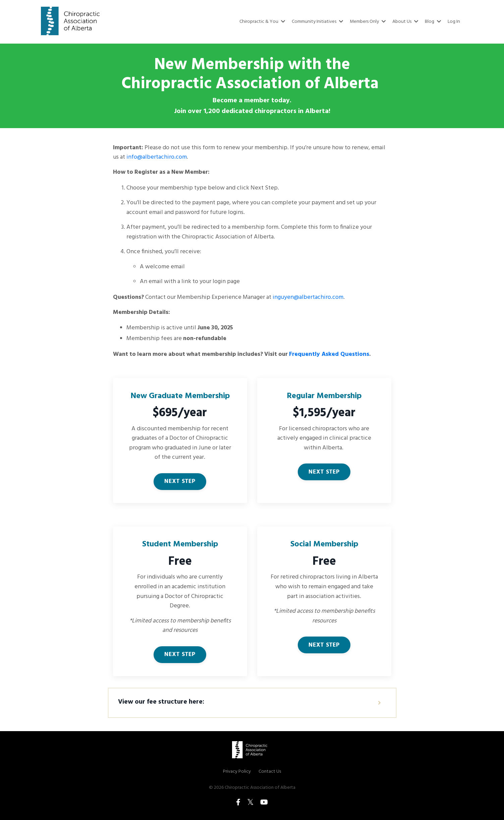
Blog (433, 22)
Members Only (369, 22)
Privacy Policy (237, 775)
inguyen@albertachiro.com (309, 298)
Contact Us (270, 775)
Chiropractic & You (265, 22)
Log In (454, 22)
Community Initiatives (319, 22)
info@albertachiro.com (157, 157)
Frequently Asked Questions (336, 355)
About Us (406, 22)
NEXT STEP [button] (180, 483)
